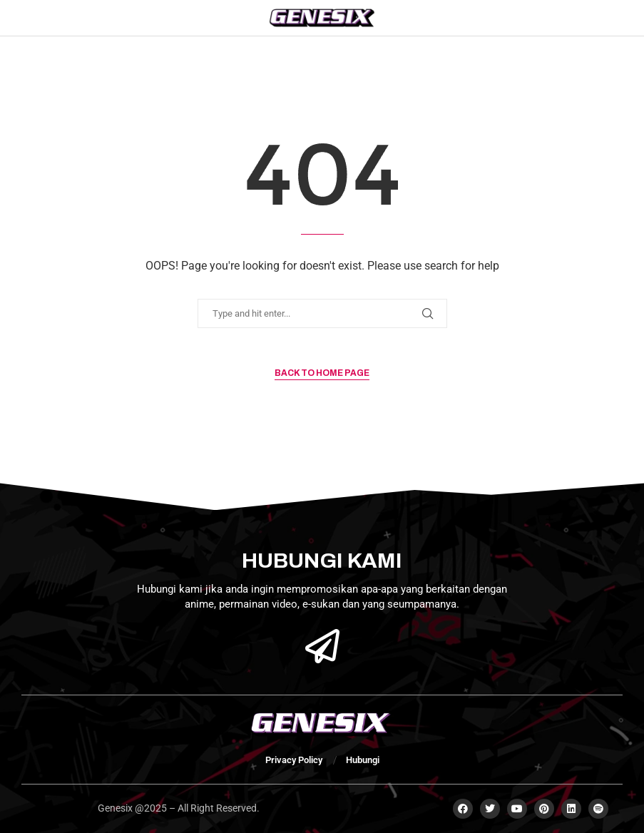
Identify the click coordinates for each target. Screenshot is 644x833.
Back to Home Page (322, 373)
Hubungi (363, 760)
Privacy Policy (294, 760)
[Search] (574, 18)
